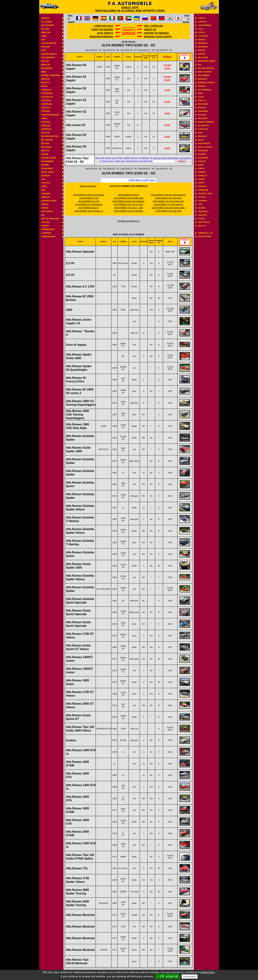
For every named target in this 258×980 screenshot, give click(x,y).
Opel (201, 93)
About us (150, 29)
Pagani (202, 108)
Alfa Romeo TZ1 (77, 868)
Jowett (45, 226)
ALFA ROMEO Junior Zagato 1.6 (89, 211)
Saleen (202, 154)
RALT (201, 133)
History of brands (156, 33)
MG (200, 65)
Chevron (46, 100)
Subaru (202, 186)
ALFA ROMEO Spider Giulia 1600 (128, 198)
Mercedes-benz (207, 61)
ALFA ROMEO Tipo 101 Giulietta (129, 211)
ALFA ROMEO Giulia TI (89, 208)
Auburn (46, 47)
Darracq (46, 129)
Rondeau (203, 151)
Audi (44, 50)
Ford (44, 186)
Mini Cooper (205, 72)
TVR (200, 204)
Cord (44, 118)
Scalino (71, 740)
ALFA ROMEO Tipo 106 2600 (168, 211)
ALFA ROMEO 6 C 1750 (89, 201)
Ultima (202, 208)
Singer (202, 172)
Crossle (46, 122)
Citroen (46, 111)
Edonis (45, 165)
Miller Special (206, 68)
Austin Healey (49, 54)
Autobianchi (48, 57)
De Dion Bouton (50, 136)
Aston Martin (49, 43)
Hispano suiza (49, 201)
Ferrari (46, 176)
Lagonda (46, 233)
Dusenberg (47, 161)
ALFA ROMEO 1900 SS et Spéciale (89, 195)
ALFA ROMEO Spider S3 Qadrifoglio (129, 201)
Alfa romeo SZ (76, 125)
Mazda (202, 54)
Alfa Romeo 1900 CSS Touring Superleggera (77, 415)
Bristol (46, 79)
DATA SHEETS (105, 33)
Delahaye (47, 147)
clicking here (208, 972)
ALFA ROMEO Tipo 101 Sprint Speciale (168, 195)
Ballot (45, 61)
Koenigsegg (48, 229)
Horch (45, 208)
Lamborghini (48, 236)
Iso (43, 215)
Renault (203, 136)
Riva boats (204, 143)
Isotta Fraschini (50, 219)
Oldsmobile (205, 90)
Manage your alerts (158, 37)
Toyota (202, 197)
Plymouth (204, 125)
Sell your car (154, 26)
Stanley (203, 176)
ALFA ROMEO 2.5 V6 (89, 198)
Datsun (45, 133)
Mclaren (203, 57)
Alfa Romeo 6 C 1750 (80, 287)
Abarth (45, 18)
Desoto (45, 151)
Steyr (201, 179)
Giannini (46, 194)
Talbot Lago (205, 194)
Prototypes (205, 236)
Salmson (203, 158)
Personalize (190, 977)
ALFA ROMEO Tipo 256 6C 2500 (129, 204)
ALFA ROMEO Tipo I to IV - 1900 (129, 208)
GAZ (43, 190)
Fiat (43, 179)
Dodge (45, 154)
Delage (45, 143)
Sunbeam (203, 190)
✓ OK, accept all (167, 976)
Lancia (202, 18)
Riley (201, 140)
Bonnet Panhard (51, 75)
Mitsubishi (204, 75)
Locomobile (205, 25)
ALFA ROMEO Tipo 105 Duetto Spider (168, 208)
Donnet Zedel (49, 158)
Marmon (203, 43)
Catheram (47, 93)
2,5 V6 (70, 263)
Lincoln (203, 22)
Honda (45, 204)
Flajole (46, 183)
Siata (201, 165)
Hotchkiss (47, 211)
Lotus (201, 32)
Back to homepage (88, 186)
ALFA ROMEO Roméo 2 (129, 195)
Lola (201, 29)
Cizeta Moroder (50, 115)
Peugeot (203, 118)
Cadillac (46, 90)
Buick (44, 86)
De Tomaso (47, 140)
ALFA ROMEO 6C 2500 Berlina (89, 204)
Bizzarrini (47, 68)
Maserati (203, 47)
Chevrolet (47, 97)
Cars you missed (102, 29)
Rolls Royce (205, 147)
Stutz (201, 183)
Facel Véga (47, 172)
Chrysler (47, 104)
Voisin (201, 219)
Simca (201, 168)
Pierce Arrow (206, 122)
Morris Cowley (207, 83)
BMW (44, 72)
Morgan (203, 79)
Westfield (204, 222)
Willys (202, 226)
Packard (203, 104)
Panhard (203, 111)
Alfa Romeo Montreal (80, 915)
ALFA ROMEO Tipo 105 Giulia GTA (168, 201)
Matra (202, 50)
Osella (202, 100)
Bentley (46, 65)
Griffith (46, 197)
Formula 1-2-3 (206, 233)
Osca (201, 97)
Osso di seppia (76, 345)
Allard (45, 29)
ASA (43, 40)
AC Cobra (46, 22)
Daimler (46, 125)
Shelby (202, 161)
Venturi (202, 215)
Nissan (202, 86)
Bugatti (46, 83)
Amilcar (46, 32)
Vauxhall (203, 211)
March (202, 40)
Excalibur (47, 168)
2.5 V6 (70, 275)
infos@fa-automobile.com (129, 221)
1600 (69, 310)
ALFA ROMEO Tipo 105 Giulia (168, 198)
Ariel (44, 36)
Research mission (101, 37)
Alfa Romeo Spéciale (80, 252)
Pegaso (202, 115)
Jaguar (45, 222)
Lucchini (203, 36)
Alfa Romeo (48, 25)
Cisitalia (46, 108)
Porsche (203, 129)
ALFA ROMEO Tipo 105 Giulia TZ (168, 204)
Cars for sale (104, 26)
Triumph (203, 201)
